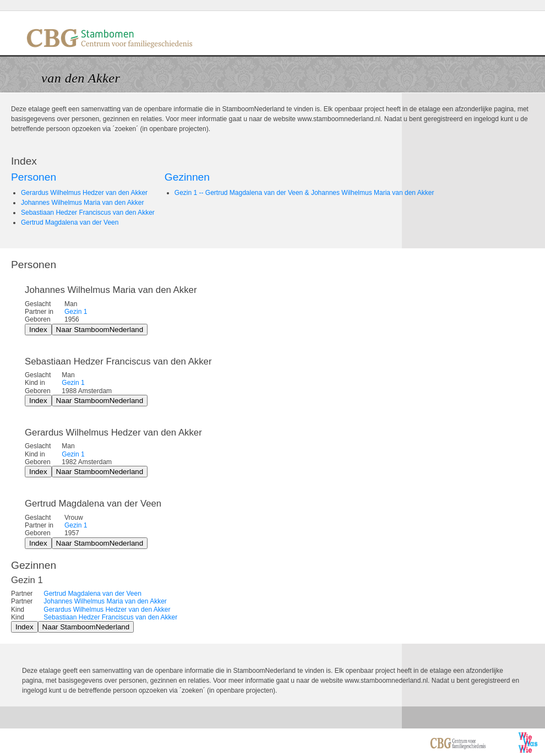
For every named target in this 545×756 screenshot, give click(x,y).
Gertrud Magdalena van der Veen (70, 222)
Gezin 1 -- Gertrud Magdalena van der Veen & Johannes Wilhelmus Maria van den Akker (304, 193)
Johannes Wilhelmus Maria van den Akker (82, 203)
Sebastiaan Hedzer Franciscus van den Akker (88, 213)
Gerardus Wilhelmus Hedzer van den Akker (84, 193)
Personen (34, 177)
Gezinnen (187, 177)
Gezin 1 (76, 312)
